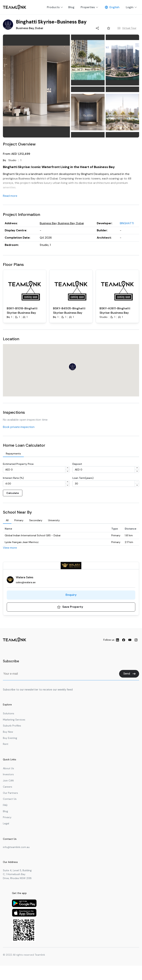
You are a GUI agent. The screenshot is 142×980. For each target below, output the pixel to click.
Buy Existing (10, 738)
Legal (6, 823)
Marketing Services (14, 720)
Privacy (7, 817)
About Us (8, 768)
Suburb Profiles (12, 726)
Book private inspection (19, 427)
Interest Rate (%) (13, 478)
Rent (6, 744)
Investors (8, 774)
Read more (10, 196)
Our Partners (10, 793)
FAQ (5, 805)
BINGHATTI (127, 223)
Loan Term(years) (83, 478)
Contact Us (10, 799)
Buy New (8, 732)
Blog (5, 811)
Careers (8, 787)
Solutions (9, 713)
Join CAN (8, 781)
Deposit (77, 464)
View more (10, 548)
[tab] (13, 454)
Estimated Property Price (18, 464)
